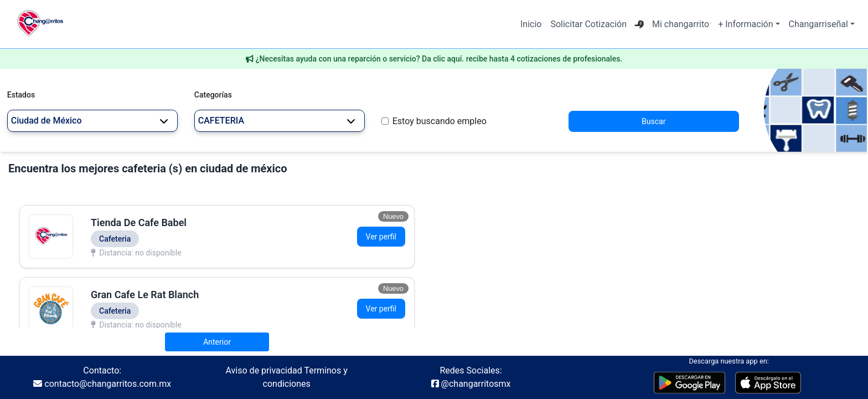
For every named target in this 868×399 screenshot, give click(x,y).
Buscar (653, 121)
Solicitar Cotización (588, 24)
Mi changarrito (681, 24)
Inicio (531, 24)
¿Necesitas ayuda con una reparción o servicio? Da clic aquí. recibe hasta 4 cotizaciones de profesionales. (439, 59)
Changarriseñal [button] (818, 24)
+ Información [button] (745, 24)
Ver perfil (381, 237)
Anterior (217, 342)
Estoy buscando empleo (440, 121)
